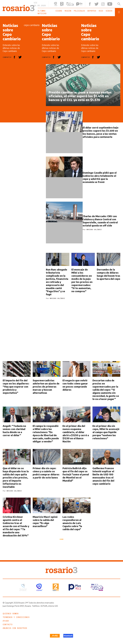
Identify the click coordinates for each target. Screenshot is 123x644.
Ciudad (59, 11)
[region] (23, 105)
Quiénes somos (11, 613)
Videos (109, 11)
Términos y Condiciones (16, 617)
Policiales (79, 11)
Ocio (101, 11)
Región (68, 11)
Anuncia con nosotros (15, 628)
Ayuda (6, 620)
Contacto (8, 624)
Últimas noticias (42, 12)
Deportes (92, 11)
